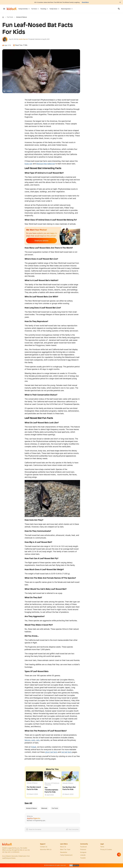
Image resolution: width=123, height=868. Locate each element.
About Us (63, 848)
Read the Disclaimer (35, 830)
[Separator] (119, 855)
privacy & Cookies (106, 850)
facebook (83, 848)
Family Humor (54, 9)
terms (102, 848)
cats (38, 741)
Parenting (43, 9)
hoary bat (28, 165)
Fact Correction (74, 830)
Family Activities (23, 9)
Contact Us (44, 848)
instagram (83, 853)
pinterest (83, 850)
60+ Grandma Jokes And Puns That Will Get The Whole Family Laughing (56, 2)
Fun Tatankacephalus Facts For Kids (51, 791)
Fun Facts (34, 9)
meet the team (65, 850)
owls (33, 741)
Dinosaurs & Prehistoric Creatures (52, 785)
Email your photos (38, 242)
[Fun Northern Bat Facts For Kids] (70, 777)
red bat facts (67, 753)
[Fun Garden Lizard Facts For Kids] (34, 777)
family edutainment (66, 856)
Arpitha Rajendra (24, 40)
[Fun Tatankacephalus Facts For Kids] (52, 777)
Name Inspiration (66, 9)
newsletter (64, 853)
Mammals (44, 809)
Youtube (83, 859)
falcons (27, 741)
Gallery (9, 92)
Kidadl (3, 17)
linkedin (83, 856)
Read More (90, 2)
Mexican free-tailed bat (46, 165)
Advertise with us (46, 850)
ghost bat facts (51, 753)
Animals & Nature (32, 784)
